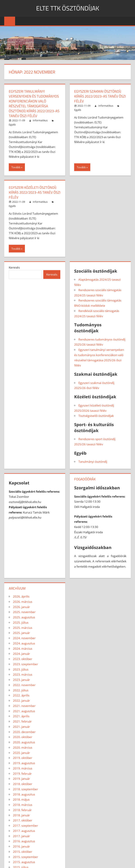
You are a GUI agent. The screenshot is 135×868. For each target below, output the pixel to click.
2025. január (21, 633)
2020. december (24, 732)
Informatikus (40, 120)
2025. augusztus (24, 617)
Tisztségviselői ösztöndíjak (96, 416)
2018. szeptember (26, 789)
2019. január (21, 779)
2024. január (21, 654)
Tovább (16, 167)
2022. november (24, 685)
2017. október (23, 820)
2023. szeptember (26, 664)
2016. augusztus (24, 841)
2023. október (23, 659)
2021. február (22, 721)
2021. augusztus (24, 711)
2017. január (21, 836)
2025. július (21, 622)
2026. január (21, 607)
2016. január (21, 846)
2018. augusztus (24, 794)
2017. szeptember (26, 826)
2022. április (21, 695)
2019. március (23, 768)
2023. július (21, 669)
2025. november (24, 612)
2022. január (21, 701)
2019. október (23, 758)
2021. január (21, 727)
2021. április (21, 716)
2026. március (23, 602)
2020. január (21, 753)
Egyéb (12, 125)
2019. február (22, 774)
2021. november (24, 706)
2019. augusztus (24, 763)
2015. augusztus (24, 862)
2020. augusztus (24, 742)
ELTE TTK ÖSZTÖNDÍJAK (68, 8)
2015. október (23, 852)
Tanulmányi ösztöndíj (93, 462)
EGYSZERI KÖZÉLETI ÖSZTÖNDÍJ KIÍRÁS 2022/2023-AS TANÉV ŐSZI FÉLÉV (35, 192)
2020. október (23, 737)
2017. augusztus (24, 831)
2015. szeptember (26, 857)
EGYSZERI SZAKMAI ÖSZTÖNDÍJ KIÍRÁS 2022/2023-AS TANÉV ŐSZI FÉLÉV (100, 96)
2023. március (23, 674)
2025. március (23, 628)
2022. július (21, 690)
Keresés (14, 267)
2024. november (24, 638)
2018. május (21, 799)
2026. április (21, 596)
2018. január (21, 815)
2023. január (21, 680)
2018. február (22, 810)
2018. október (23, 784)
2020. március (23, 747)
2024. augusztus (24, 643)
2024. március (23, 649)
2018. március (23, 805)
